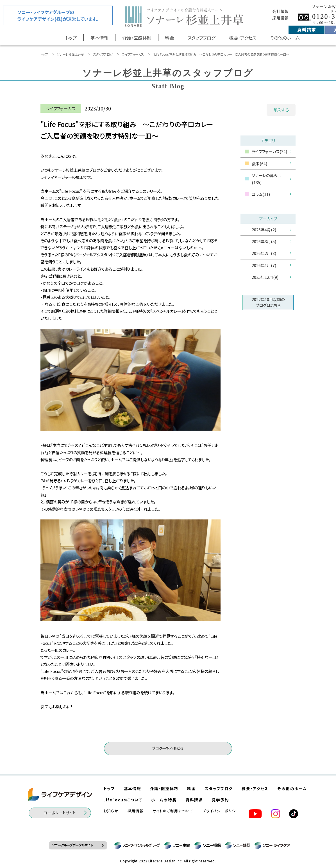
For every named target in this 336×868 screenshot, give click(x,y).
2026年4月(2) (264, 230)
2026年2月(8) (264, 253)
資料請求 (306, 30)
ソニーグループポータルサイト (72, 845)
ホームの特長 (164, 800)
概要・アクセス (243, 38)
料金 (170, 38)
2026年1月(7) (264, 265)
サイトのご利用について (173, 811)
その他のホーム (285, 38)
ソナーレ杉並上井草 (71, 54)
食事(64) (259, 163)
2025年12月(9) (265, 277)
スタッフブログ (201, 38)
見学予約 (220, 800)
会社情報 (281, 11)
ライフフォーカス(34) (269, 151)
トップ (71, 38)
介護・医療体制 (137, 38)
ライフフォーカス (133, 54)
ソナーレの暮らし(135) (266, 179)
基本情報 (99, 38)
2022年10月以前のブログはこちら (268, 302)
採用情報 (281, 18)
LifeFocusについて (123, 800)
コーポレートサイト (60, 813)
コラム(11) (261, 194)
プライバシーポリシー (221, 811)
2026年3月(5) (264, 241)
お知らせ (111, 811)
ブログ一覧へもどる (168, 748)
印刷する (281, 110)
